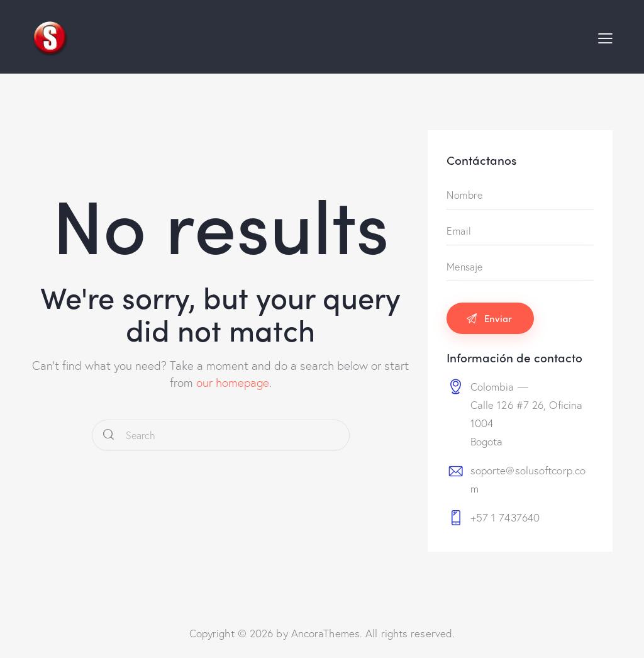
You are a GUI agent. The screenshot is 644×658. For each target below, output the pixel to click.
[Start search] (108, 436)
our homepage (233, 382)
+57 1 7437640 (505, 517)
